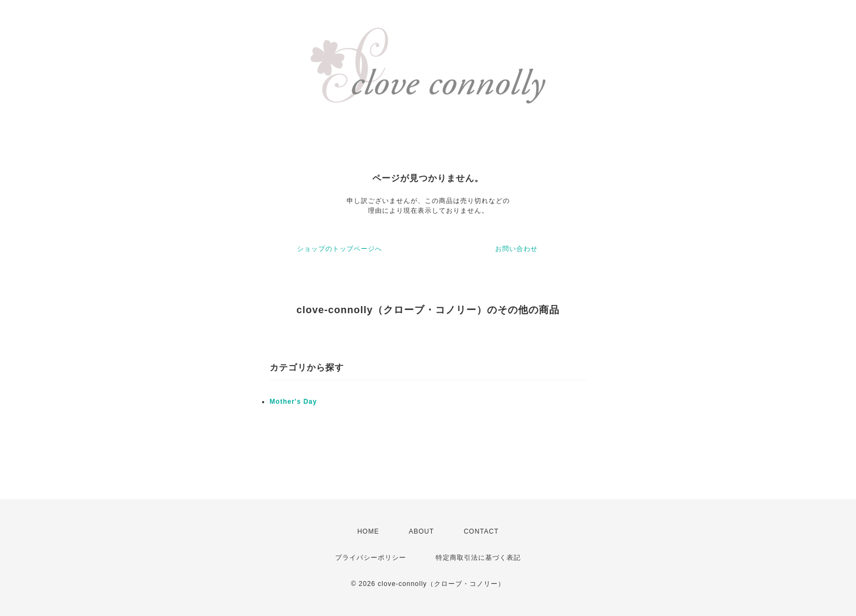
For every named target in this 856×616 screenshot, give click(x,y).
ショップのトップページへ (340, 249)
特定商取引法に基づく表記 (478, 558)
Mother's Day (293, 402)
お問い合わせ (516, 249)
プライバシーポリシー (371, 558)
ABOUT (421, 531)
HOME (368, 531)
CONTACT (481, 531)
